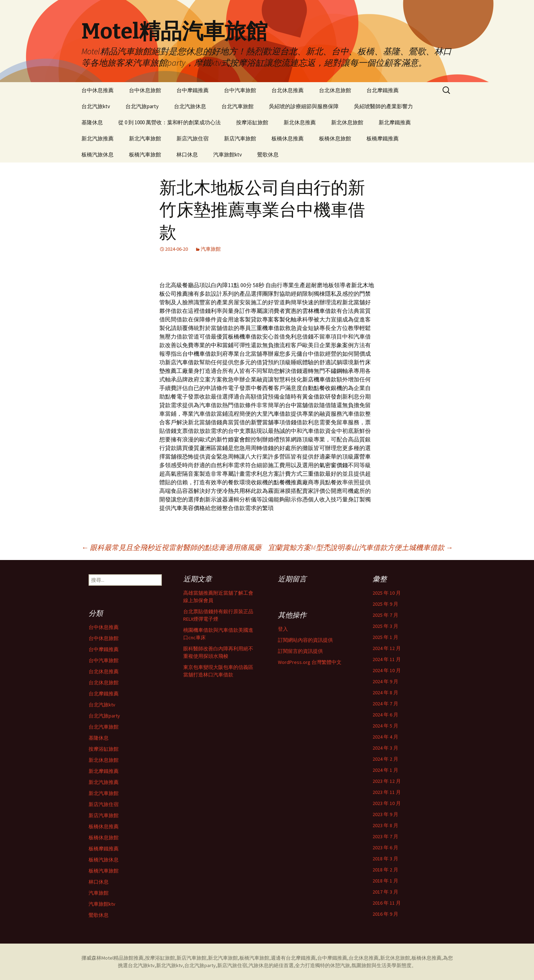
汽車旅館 (211, 249)
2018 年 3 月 (385, 859)
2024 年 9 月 (385, 681)
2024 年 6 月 (385, 715)
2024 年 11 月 (387, 659)
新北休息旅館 (347, 122)
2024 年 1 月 (385, 770)
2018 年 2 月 (385, 870)
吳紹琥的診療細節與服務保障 (304, 106)
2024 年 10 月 (387, 670)
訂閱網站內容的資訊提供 (305, 640)
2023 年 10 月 (387, 803)
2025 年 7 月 (385, 615)
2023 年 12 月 (387, 781)
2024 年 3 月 (385, 748)
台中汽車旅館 (240, 90)
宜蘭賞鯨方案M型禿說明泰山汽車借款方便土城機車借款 (360, 547)
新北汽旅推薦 (98, 138)
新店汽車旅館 (240, 138)
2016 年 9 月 (385, 914)
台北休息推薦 (288, 90)
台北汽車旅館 (238, 106)
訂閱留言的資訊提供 (300, 651)
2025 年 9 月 (385, 604)
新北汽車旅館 (145, 138)
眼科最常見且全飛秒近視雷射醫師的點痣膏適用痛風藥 (171, 547)
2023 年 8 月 (385, 825)
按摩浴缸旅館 (252, 122)
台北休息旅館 (335, 90)
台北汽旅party (142, 106)
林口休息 (187, 154)
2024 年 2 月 (385, 759)
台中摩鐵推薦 (193, 90)
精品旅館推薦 (129, 958)
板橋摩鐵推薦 (383, 138)
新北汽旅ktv (169, 965)
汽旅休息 (259, 965)
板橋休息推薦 (288, 138)
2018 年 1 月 (385, 881)
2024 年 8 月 (385, 692)
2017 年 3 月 (385, 892)
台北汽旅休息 (190, 106)
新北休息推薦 (300, 122)
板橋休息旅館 (335, 138)
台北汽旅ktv (96, 106)
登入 (283, 629)
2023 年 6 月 (385, 847)
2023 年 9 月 (385, 814)
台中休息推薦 (98, 90)
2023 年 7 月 (385, 836)
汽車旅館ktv (228, 154)
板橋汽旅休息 (98, 154)
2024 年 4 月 (385, 737)
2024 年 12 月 (387, 648)
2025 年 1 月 (385, 637)
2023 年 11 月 (387, 792)
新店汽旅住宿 (193, 138)
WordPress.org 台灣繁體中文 (310, 662)
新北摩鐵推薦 (395, 122)
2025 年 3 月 (385, 626)
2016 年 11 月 (387, 903)
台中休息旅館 (145, 90)
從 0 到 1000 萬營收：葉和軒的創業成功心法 (169, 122)
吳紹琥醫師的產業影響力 (383, 106)
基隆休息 (92, 122)
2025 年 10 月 (387, 593)
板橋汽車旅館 (145, 154)
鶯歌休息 (268, 154)
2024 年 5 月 (385, 726)
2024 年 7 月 (385, 704)
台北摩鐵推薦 (383, 90)
